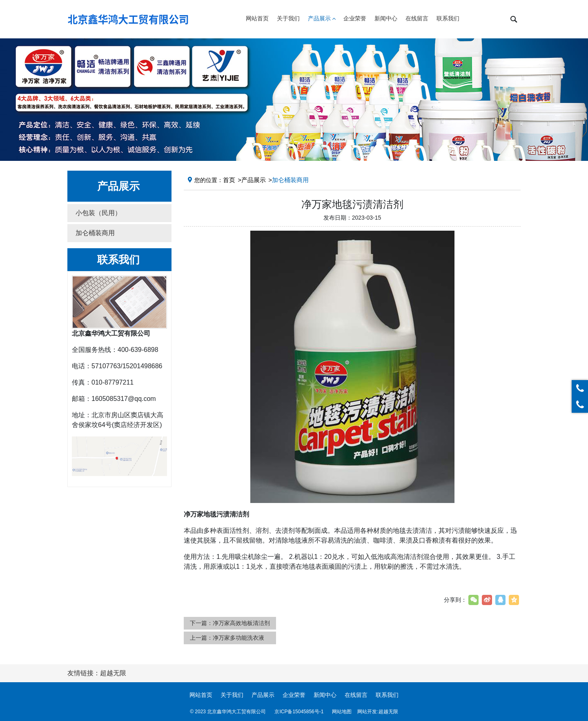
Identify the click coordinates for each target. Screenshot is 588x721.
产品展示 (254, 180)
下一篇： (230, 623)
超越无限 (388, 712)
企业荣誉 (294, 695)
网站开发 (367, 712)
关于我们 (232, 695)
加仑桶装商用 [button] (95, 233)
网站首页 (201, 695)
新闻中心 (325, 695)
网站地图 (342, 712)
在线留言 (356, 695)
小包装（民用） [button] (98, 213)
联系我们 (387, 695)
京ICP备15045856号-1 (299, 712)
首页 (229, 180)
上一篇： (227, 638)
